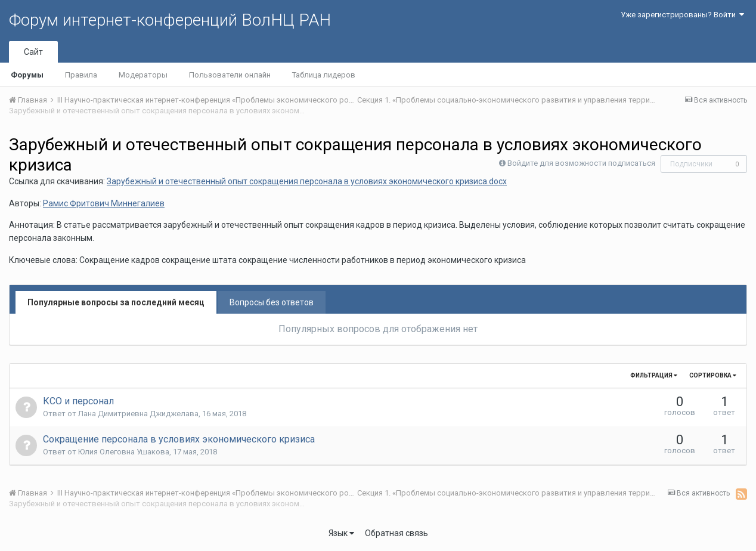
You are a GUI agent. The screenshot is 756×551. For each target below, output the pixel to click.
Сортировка (713, 375)
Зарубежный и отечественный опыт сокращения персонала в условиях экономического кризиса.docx (307, 181)
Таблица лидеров (324, 75)
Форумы (27, 75)
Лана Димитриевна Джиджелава (138, 414)
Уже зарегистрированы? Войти (682, 15)
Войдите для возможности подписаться (581, 163)
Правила (81, 75)
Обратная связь (396, 533)
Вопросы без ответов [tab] (272, 302)
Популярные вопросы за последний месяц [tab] (116, 302)
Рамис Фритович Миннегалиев (104, 203)
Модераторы (143, 75)
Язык (341, 533)
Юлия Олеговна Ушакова (124, 452)
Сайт (33, 52)
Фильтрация (654, 375)
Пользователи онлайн (230, 75)
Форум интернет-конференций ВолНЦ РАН (170, 20)
